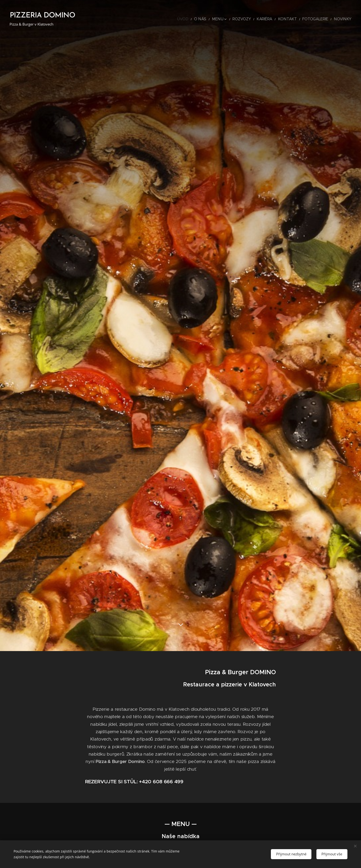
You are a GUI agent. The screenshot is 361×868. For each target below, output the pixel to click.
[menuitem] (206, 19)
